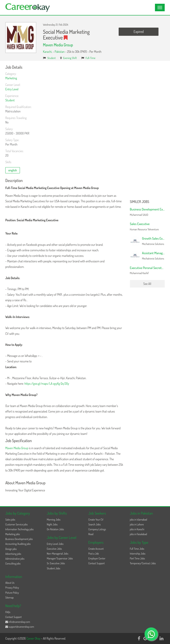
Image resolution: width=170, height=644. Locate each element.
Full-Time (91, 58)
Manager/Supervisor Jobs (60, 558)
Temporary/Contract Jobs (143, 563)
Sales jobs (10, 520)
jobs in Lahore (137, 524)
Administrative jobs (15, 559)
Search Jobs (95, 524)
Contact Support (97, 563)
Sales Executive (140, 224)
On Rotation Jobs (55, 529)
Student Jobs (54, 568)
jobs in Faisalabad (138, 534)
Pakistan (60, 52)
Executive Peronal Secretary (148, 268)
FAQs (8, 612)
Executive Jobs (54, 549)
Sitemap (10, 598)
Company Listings (97, 529)
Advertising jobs (13, 554)
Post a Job (94, 554)
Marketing (11, 78)
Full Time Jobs (137, 549)
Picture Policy (12, 593)
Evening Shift (70, 58)
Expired (139, 32)
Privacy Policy (12, 588)
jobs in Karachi (137, 529)
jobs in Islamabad (139, 520)
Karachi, (48, 52)
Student (52, 58)
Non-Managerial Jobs (58, 554)
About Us (10, 583)
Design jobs (11, 549)
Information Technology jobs (19, 529)
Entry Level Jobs (55, 544)
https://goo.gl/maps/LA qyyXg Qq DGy (47, 384)
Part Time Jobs (137, 558)
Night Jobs (52, 524)
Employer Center (97, 558)
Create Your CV (96, 520)
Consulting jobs (13, 563)
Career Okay (34, 638)
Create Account (96, 549)
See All (147, 284)
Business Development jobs (19, 539)
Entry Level (12, 89)
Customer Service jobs (16, 524)
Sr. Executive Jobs (56, 563)
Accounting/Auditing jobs (18, 544)
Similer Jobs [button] (140, 202)
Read (91, 534)
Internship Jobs (138, 554)
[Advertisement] (147, 131)
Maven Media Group (58, 45)
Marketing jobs (13, 534)
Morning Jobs (54, 520)
